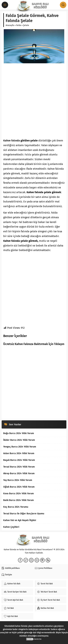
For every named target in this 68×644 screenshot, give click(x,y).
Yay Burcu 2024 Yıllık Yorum (18, 480)
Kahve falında (12, 141)
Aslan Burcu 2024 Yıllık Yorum (19, 453)
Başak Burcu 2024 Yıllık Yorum (19, 460)
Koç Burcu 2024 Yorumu (16, 507)
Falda (19, 25)
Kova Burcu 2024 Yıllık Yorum (19, 494)
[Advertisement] (34, 101)
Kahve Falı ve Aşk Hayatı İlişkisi (20, 520)
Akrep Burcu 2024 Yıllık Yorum (19, 473)
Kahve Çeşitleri (11, 527)
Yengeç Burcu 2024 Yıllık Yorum (20, 447)
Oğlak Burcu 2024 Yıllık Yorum (19, 487)
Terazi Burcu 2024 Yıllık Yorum (19, 467)
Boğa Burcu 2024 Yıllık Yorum (19, 433)
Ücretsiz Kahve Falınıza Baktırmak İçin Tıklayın (34, 344)
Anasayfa (10, 25)
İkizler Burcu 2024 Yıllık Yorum (19, 440)
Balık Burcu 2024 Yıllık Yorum (19, 500)
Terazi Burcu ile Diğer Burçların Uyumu (24, 514)
